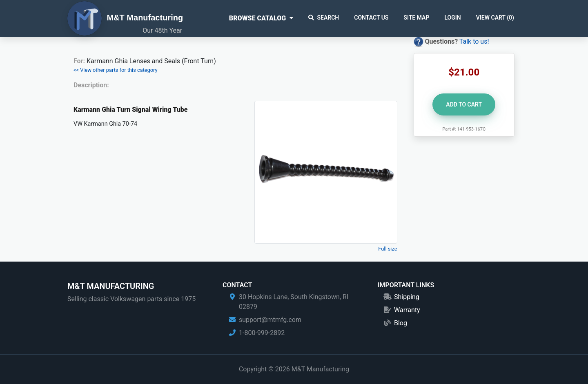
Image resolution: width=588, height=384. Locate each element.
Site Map (416, 18)
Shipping (407, 297)
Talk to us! (474, 41)
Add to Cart (464, 104)
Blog (401, 323)
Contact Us (371, 18)
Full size (388, 249)
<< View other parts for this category (116, 70)
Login (452, 18)
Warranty (407, 310)
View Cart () (495, 18)
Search (324, 18)
